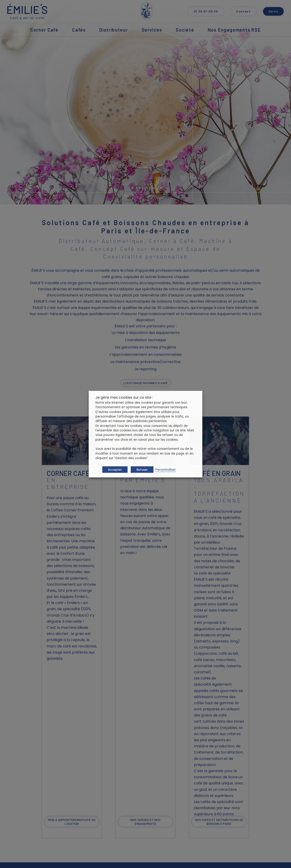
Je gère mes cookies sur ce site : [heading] (124, 397)
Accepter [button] (115, 469)
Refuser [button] (142, 469)
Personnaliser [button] (166, 469)
